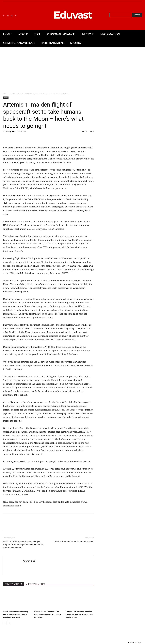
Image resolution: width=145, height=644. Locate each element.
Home (6, 94)
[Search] (137, 15)
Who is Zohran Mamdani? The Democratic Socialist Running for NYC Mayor (48, 614)
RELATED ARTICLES (14, 584)
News (13, 94)
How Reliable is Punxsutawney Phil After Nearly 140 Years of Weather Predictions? (16, 614)
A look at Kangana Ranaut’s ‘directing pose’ (74, 542)
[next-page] (9, 623)
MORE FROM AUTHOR (36, 584)
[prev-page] (5, 623)
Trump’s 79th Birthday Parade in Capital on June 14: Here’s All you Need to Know (79, 614)
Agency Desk (10, 131)
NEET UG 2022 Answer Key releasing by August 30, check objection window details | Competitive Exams (24, 545)
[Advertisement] (72, 68)
